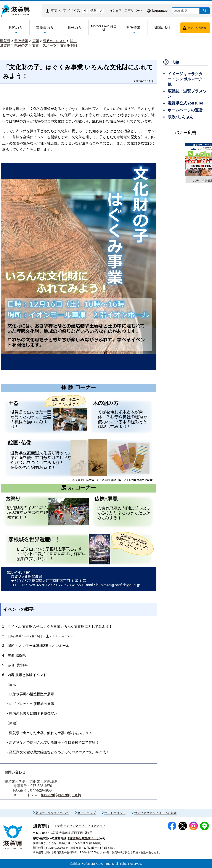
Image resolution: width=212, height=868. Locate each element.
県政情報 (21, 41)
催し (73, 41)
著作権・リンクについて (52, 813)
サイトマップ (87, 813)
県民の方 (21, 45)
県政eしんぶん (54, 41)
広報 (36, 41)
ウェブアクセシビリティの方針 (155, 813)
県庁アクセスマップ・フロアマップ (81, 826)
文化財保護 (69, 45)
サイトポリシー (115, 813)
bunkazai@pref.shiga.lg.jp (61, 795)
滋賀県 (5, 41)
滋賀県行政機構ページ (85, 838)
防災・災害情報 (197, 28)
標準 (93, 11)
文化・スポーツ (44, 45)
